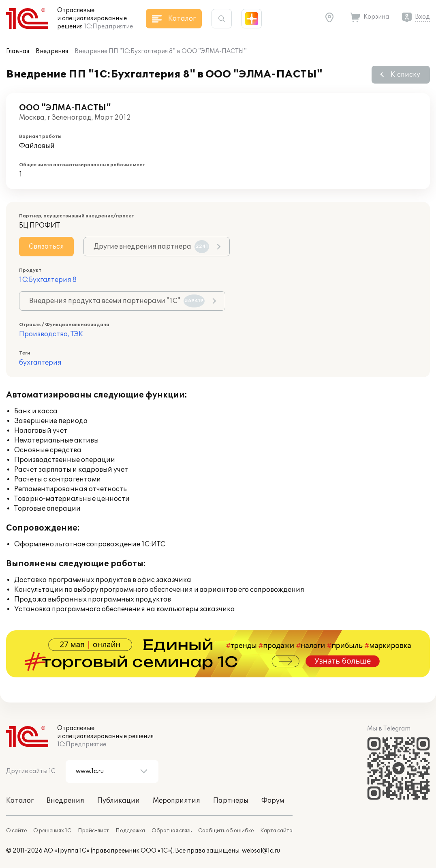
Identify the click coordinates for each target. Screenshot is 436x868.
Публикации (119, 801)
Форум (273, 801)
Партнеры (231, 801)
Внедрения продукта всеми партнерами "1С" (117, 301)
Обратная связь (172, 831)
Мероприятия (176, 801)
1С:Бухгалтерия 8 (48, 280)
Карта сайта (276, 831)
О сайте (16, 831)
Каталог (20, 801)
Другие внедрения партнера (151, 247)
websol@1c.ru (261, 851)
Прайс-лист (93, 831)
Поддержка (130, 831)
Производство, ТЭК (51, 334)
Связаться (46, 247)
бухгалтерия (40, 363)
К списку (405, 75)
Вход (422, 17)
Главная (18, 51)
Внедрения (52, 51)
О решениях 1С (52, 831)
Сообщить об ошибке (226, 831)
